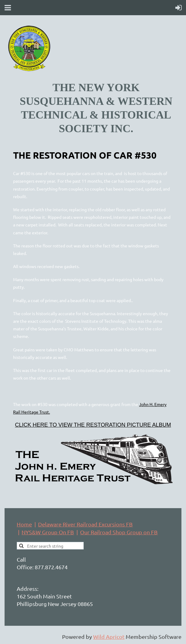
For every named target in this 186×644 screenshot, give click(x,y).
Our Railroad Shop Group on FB (119, 532)
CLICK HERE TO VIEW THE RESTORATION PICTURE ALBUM (93, 425)
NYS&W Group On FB (48, 532)
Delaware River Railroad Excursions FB (85, 524)
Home (24, 524)
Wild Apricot (109, 637)
